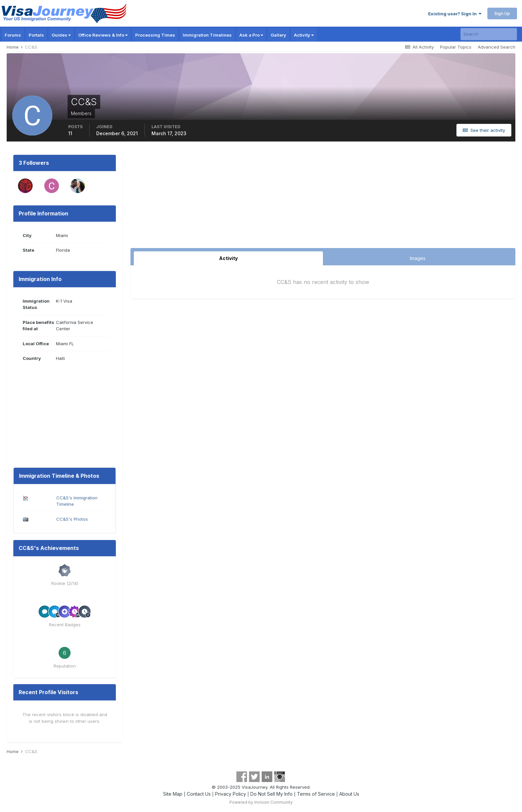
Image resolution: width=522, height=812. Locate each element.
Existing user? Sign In (455, 14)
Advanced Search (497, 47)
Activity (304, 35)
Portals (36, 35)
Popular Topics (456, 47)
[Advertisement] (323, 198)
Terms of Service (316, 794)
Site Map (173, 794)
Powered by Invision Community (261, 802)
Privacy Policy (231, 794)
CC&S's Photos (72, 519)
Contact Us (199, 794)
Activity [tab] (228, 258)
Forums (13, 35)
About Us (349, 794)
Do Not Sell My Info (271, 794)
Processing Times (155, 35)
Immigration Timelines (207, 35)
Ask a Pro (251, 35)
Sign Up (502, 13)
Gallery (278, 35)
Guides (61, 35)
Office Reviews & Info (103, 35)
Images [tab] (418, 258)
